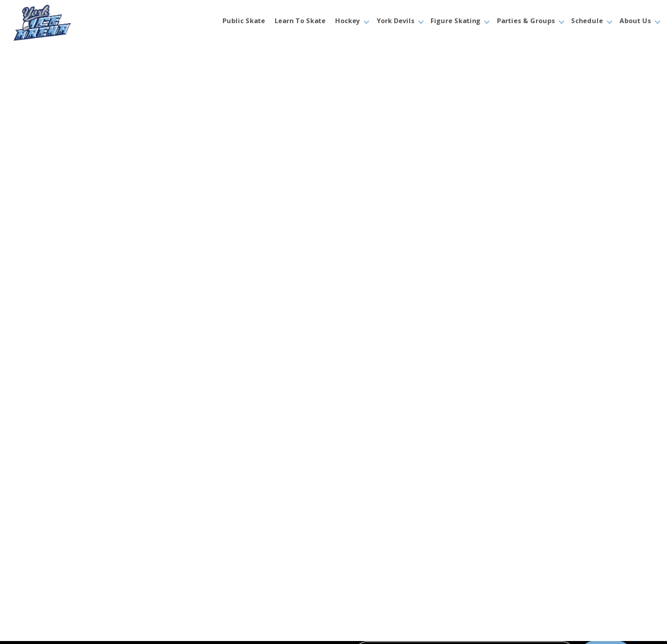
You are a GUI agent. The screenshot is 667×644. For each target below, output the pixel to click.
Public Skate (244, 21)
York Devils (395, 21)
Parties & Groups (526, 21)
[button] (349, 23)
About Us (635, 21)
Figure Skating (455, 21)
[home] (67, 22)
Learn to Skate (300, 21)
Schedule (587, 21)
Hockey (347, 21)
